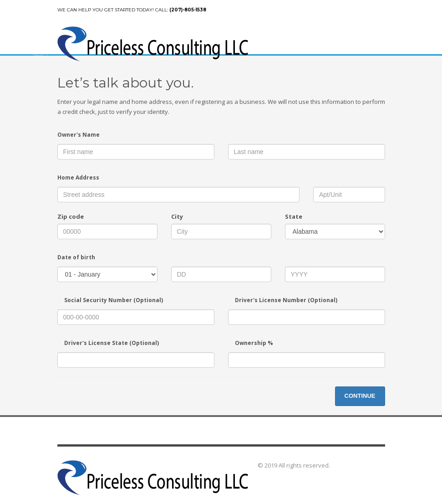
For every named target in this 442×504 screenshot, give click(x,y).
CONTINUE (360, 396)
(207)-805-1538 (188, 10)
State (294, 216)
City (177, 216)
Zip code (71, 216)
